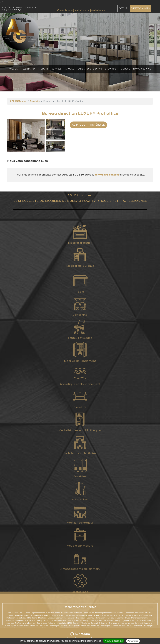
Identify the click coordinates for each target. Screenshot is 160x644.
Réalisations (83, 69)
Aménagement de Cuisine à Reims (66, 615)
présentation (28, 69)
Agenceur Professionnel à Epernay (21, 623)
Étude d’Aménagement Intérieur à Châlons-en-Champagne (85, 626)
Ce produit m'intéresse (88, 125)
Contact (98, 69)
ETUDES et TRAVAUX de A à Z (136, 69)
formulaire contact (107, 175)
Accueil (13, 69)
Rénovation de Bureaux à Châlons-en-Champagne (38, 626)
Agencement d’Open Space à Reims (97, 615)
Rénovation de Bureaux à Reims (75, 613)
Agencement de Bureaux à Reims (46, 613)
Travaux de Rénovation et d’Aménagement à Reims (29, 615)
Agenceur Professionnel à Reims (127, 615)
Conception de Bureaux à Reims (138, 613)
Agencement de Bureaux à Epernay (79, 618)
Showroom (112, 69)
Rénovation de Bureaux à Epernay (110, 618)
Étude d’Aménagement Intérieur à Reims (106, 613)
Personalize (133, 641)
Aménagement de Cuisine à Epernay (105, 621)
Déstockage (140, 8)
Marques (69, 69)
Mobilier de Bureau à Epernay (50, 618)
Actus (123, 8)
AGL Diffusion (18, 101)
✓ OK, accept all (114, 641)
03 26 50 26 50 (12, 10)
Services (56, 69)
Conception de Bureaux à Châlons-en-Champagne (132, 626)
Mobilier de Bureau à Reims (19, 613)
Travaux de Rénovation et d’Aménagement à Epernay (66, 621)
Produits (43, 69)
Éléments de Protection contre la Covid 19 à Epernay (58, 623)
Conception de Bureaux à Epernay (28, 621)
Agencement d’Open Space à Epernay (138, 621)
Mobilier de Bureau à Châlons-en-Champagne (100, 623)
